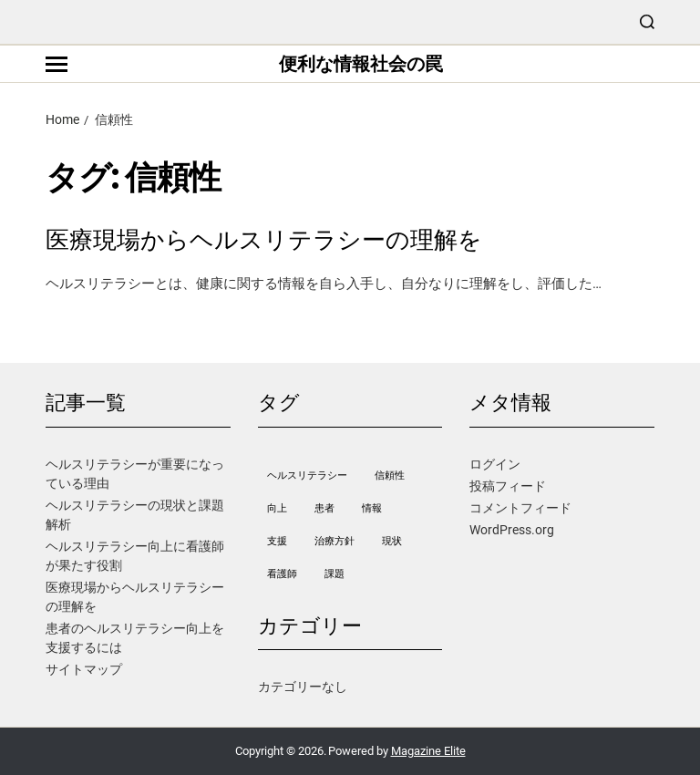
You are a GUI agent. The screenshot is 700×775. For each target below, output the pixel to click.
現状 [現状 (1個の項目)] (392, 541)
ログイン (495, 464)
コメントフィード (520, 508)
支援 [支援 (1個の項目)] (277, 541)
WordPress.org (512, 530)
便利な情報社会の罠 (361, 64)
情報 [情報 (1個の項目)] (372, 508)
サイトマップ (84, 669)
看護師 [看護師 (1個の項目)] (282, 574)
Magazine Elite (428, 751)
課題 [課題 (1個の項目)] (335, 574)
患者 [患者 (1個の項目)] (324, 508)
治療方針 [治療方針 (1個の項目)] (335, 541)
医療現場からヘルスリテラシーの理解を (264, 240)
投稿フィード (508, 486)
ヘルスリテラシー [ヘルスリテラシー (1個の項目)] (307, 475)
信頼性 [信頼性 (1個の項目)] (390, 475)
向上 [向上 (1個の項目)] (277, 508)
